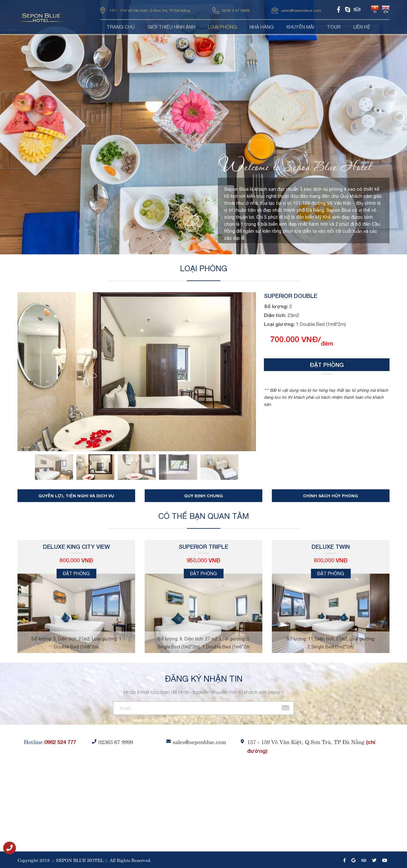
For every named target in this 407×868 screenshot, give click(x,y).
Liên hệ (362, 27)
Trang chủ (121, 27)
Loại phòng (222, 27)
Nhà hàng (262, 27)
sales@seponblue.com (301, 10)
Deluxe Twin (331, 547)
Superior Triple (203, 547)
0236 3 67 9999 (236, 10)
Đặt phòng (327, 365)
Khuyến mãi (300, 27)
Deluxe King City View (76, 547)
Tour (334, 27)
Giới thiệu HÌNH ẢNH (171, 27)
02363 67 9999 (116, 741)
